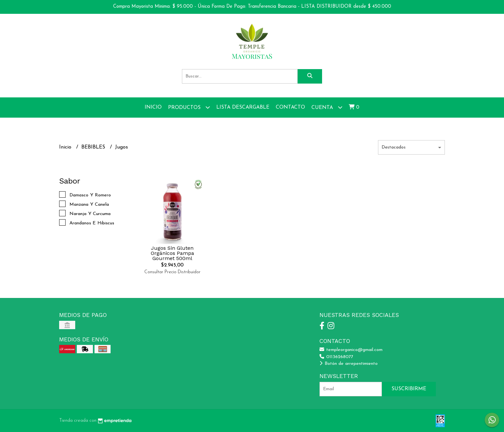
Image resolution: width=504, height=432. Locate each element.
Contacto (290, 107)
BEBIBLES (94, 147)
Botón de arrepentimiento (349, 364)
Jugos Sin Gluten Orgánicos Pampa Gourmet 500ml (172, 253)
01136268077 (336, 357)
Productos (189, 107)
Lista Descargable (243, 107)
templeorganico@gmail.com (351, 350)
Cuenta (327, 107)
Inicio (153, 107)
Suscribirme (409, 389)
